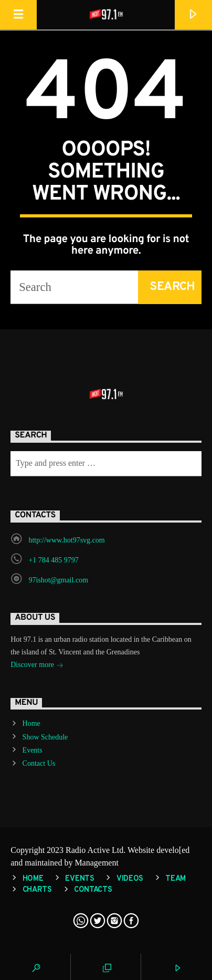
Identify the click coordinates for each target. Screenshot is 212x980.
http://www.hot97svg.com (66, 540)
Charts (37, 890)
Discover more (37, 666)
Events (33, 750)
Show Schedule (45, 737)
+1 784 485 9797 (53, 560)
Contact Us (39, 763)
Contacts (93, 890)
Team (176, 879)
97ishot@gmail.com (58, 580)
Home (31, 723)
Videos (130, 879)
